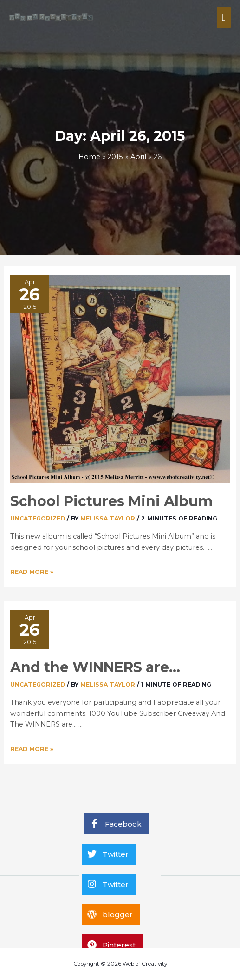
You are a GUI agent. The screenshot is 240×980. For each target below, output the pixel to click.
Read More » (32, 572)
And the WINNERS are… (95, 667)
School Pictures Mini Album (111, 501)
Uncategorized (38, 518)
